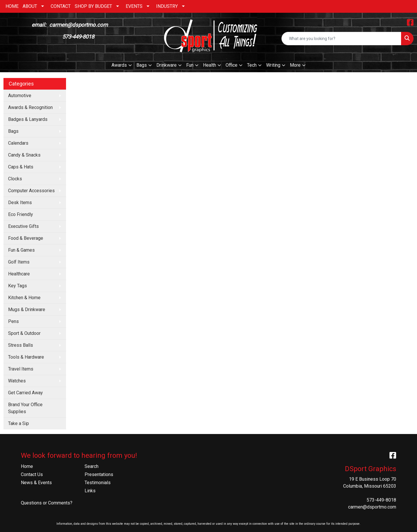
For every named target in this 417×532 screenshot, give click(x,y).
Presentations (99, 474)
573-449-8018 (381, 500)
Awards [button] (119, 65)
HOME (12, 6)
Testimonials (98, 483)
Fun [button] (190, 65)
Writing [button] (273, 65)
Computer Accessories (31, 191)
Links (90, 491)
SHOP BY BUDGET (93, 6)
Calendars (18, 143)
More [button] (295, 65)
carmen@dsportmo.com (372, 507)
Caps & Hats (21, 167)
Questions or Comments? (47, 503)
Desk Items (20, 203)
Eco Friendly (21, 214)
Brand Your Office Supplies (25, 408)
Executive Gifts (23, 226)
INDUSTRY (167, 6)
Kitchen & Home (24, 298)
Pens (13, 321)
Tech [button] (252, 65)
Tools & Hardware (26, 357)
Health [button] (210, 65)
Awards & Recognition (30, 107)
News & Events (36, 483)
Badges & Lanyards (28, 119)
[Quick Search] (341, 39)
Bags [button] (142, 65)
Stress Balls (21, 345)
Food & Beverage (26, 238)
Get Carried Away (25, 393)
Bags (13, 131)
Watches (17, 381)
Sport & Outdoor (24, 333)
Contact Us (32, 474)
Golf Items (19, 262)
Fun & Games (21, 250)
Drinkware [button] (167, 65)
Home (27, 466)
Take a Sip (19, 423)
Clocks (15, 179)
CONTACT (61, 6)
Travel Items (21, 369)
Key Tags (18, 286)
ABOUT (30, 6)
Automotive (20, 96)
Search (92, 466)
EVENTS (134, 6)
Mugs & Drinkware (27, 309)
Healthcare (19, 274)
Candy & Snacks (24, 155)
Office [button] (232, 65)
